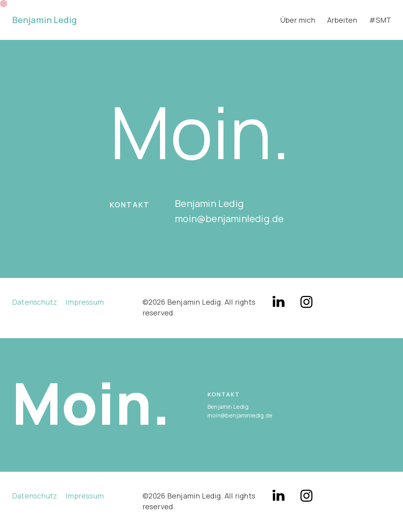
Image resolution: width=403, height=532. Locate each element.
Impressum (85, 302)
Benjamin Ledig (44, 20)
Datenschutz (35, 302)
